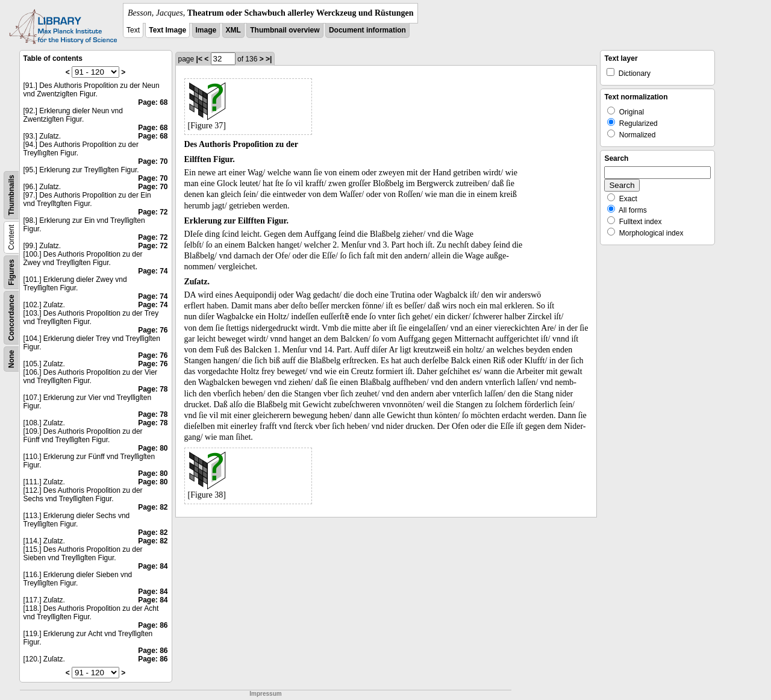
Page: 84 (153, 566)
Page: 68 (153, 102)
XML (233, 30)
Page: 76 (153, 330)
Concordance (11, 318)
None (11, 359)
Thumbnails (11, 195)
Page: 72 (153, 212)
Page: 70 (153, 161)
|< (199, 59)
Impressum (265, 694)
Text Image (167, 30)
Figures (11, 272)
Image (206, 30)
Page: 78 (153, 389)
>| (269, 59)
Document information (367, 30)
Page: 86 (153, 625)
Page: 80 (153, 448)
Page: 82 (153, 507)
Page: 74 (153, 271)
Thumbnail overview (285, 30)
